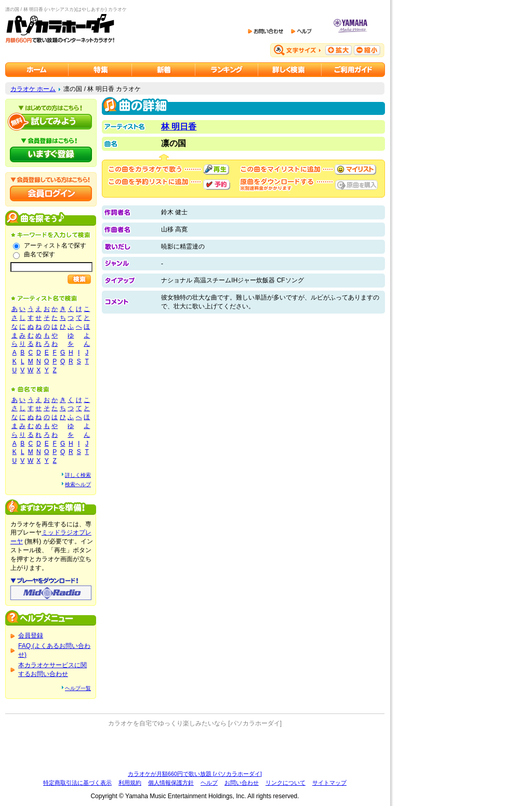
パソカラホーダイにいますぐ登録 (51, 154)
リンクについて (285, 783)
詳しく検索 (78, 475)
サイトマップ (329, 783)
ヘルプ (209, 783)
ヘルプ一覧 (78, 688)
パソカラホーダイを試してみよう (51, 122)
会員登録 (31, 635)
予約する (217, 185)
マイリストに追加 (355, 170)
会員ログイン (51, 193)
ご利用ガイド (353, 70)
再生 (216, 170)
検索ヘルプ (78, 484)
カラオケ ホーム (33, 89)
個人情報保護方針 (171, 783)
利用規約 (130, 783)
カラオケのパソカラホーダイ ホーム (37, 70)
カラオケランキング (227, 70)
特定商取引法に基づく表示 (77, 783)
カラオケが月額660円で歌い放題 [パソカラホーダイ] (195, 774)
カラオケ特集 (100, 70)
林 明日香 (179, 127)
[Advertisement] (195, 749)
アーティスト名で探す (55, 245)
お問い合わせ (242, 783)
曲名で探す (39, 254)
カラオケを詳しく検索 (290, 70)
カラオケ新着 (164, 70)
